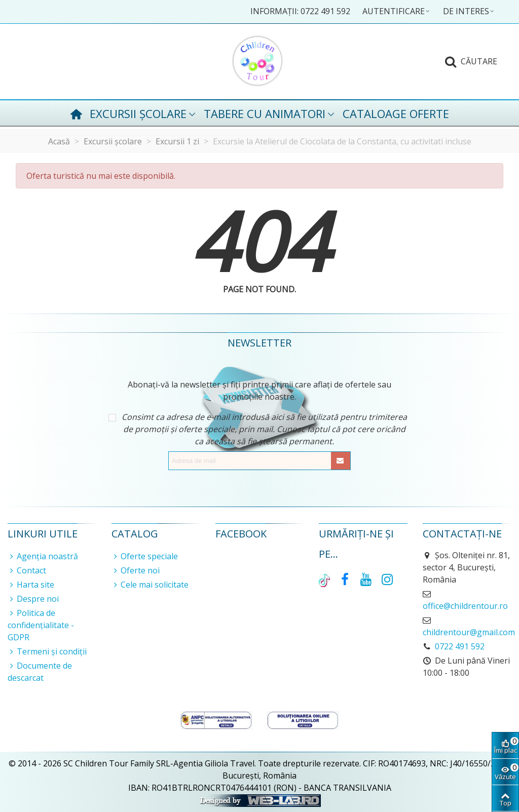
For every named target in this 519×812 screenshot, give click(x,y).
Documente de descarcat (40, 671)
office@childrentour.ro (465, 606)
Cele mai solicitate (150, 585)
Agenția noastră (43, 556)
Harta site (31, 585)
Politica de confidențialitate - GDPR (41, 625)
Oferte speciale (145, 556)
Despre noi (33, 599)
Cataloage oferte (396, 113)
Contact (27, 570)
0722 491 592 (460, 646)
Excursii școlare (138, 113)
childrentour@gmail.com (469, 632)
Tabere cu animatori (265, 113)
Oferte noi (136, 570)
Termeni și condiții (47, 651)
